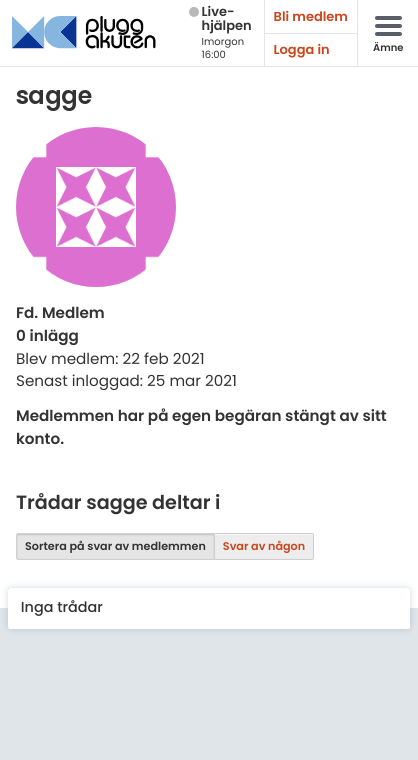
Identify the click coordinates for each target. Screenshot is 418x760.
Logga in (302, 49)
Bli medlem (311, 16)
